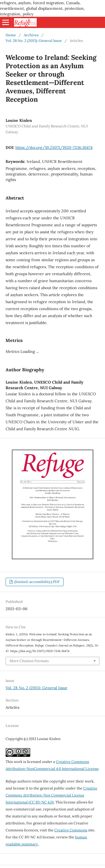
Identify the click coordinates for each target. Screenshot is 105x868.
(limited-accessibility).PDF (37, 582)
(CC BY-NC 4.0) (51, 795)
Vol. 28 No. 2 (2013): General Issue (34, 41)
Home (11, 35)
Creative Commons (71, 830)
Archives (31, 35)
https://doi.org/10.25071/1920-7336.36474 (54, 148)
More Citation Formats (29, 661)
